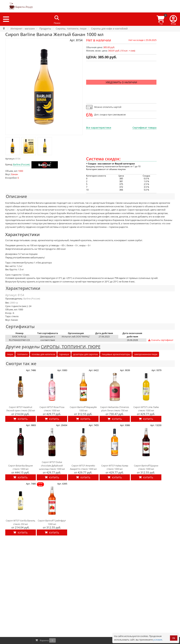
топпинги (22, 354)
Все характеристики (99, 128)
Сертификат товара (144, 128)
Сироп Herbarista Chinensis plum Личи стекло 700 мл (115, 409)
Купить (20, 419)
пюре (10, 354)
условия (158, 640)
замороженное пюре (146, 354)
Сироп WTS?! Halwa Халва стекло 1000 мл (115, 467)
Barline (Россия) (21, 164)
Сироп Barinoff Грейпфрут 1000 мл (52, 522)
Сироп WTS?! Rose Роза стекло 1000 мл (52, 409)
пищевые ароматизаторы (116, 354)
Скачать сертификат (161, 340)
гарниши (64, 354)
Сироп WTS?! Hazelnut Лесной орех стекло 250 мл (21, 409)
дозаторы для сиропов (85, 354)
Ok (174, 638)
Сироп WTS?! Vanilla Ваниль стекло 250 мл (20, 522)
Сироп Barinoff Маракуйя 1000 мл (83, 409)
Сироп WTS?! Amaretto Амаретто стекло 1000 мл (83, 467)
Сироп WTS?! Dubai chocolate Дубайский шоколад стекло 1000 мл (52, 465)
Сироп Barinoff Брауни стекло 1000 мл (146, 467)
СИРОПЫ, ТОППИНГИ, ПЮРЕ (71, 347)
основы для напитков (43, 354)
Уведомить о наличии (121, 82)
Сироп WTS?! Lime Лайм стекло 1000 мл (146, 409)
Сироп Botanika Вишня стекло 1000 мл (20, 467)
